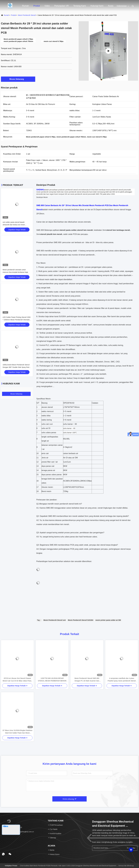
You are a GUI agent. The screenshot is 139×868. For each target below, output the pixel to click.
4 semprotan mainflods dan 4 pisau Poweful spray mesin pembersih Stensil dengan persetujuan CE (122, 680)
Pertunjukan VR (61, 6)
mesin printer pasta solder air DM (108, 620)
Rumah (25, 6)
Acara (111, 6)
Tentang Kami (80, 6)
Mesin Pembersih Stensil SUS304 (81, 620)
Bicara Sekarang (18, 79)
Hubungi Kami (97, 6)
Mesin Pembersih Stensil (27, 15)
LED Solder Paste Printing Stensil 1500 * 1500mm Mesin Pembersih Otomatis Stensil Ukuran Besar (17, 320)
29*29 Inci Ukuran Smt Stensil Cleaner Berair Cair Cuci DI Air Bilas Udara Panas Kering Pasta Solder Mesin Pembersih (17, 680)
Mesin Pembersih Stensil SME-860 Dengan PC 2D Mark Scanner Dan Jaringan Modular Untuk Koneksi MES (87, 680)
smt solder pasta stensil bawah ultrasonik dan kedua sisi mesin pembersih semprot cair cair (14, 225)
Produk (37, 6)
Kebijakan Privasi (11, 866)
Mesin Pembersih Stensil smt (55, 620)
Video (47, 6)
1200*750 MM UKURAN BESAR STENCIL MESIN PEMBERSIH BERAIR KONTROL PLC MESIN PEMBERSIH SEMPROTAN (52, 680)
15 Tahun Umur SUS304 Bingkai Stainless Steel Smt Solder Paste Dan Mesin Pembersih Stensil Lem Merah (17, 732)
